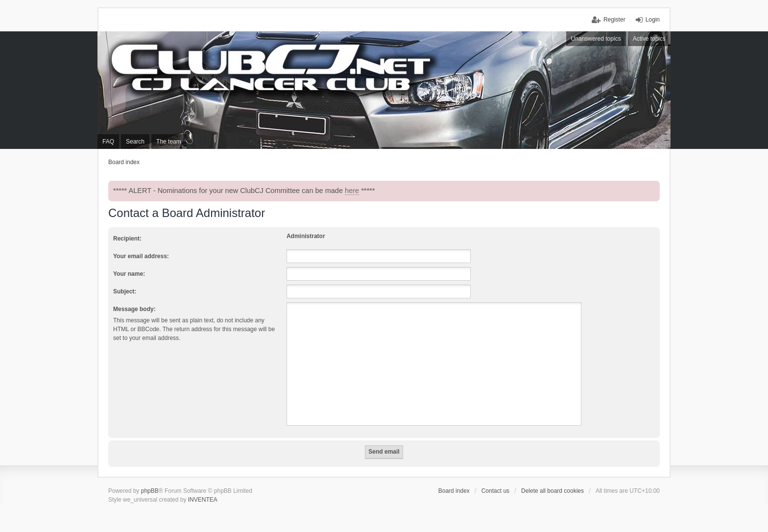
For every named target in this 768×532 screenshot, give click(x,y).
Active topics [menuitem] (649, 39)
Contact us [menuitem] (495, 491)
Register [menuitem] (614, 20)
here (352, 191)
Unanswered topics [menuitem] (596, 39)
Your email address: (141, 256)
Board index (454, 491)
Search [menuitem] (135, 142)
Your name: (129, 274)
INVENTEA (203, 500)
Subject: (125, 291)
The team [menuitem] (169, 142)
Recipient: (127, 239)
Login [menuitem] (653, 20)
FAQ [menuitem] (108, 142)
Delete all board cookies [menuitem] (552, 491)
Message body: (134, 309)
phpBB (150, 491)
